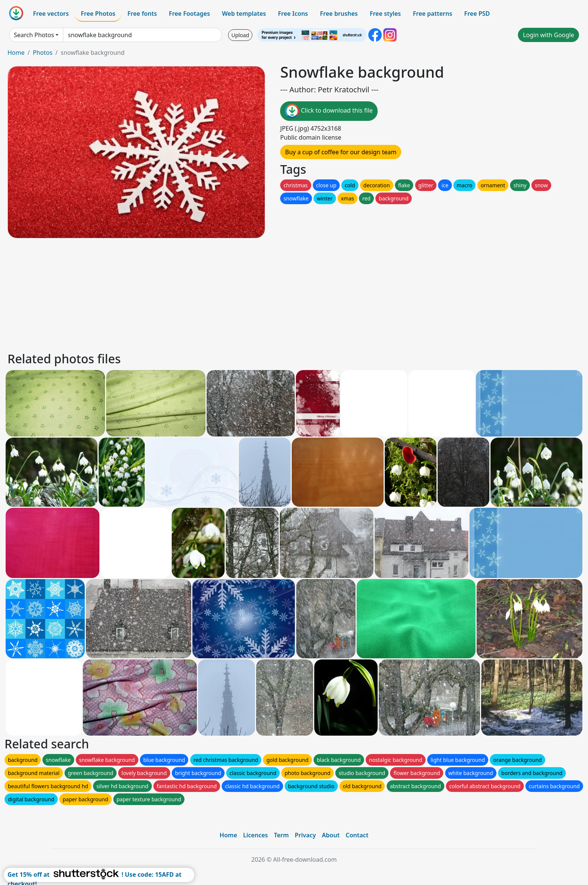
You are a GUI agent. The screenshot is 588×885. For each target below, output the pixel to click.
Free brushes (339, 14)
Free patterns (433, 14)
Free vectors (51, 14)
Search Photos (34, 35)
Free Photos (98, 14)
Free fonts (142, 14)
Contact (357, 835)
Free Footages (189, 14)
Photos (42, 53)
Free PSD (477, 14)
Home (16, 53)
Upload (240, 35)
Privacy (305, 835)
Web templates (244, 14)
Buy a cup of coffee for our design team (341, 152)
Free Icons (293, 14)
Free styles (385, 14)
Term (281, 835)
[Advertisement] (232, 294)
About (331, 835)
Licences (255, 835)
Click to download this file (329, 111)
